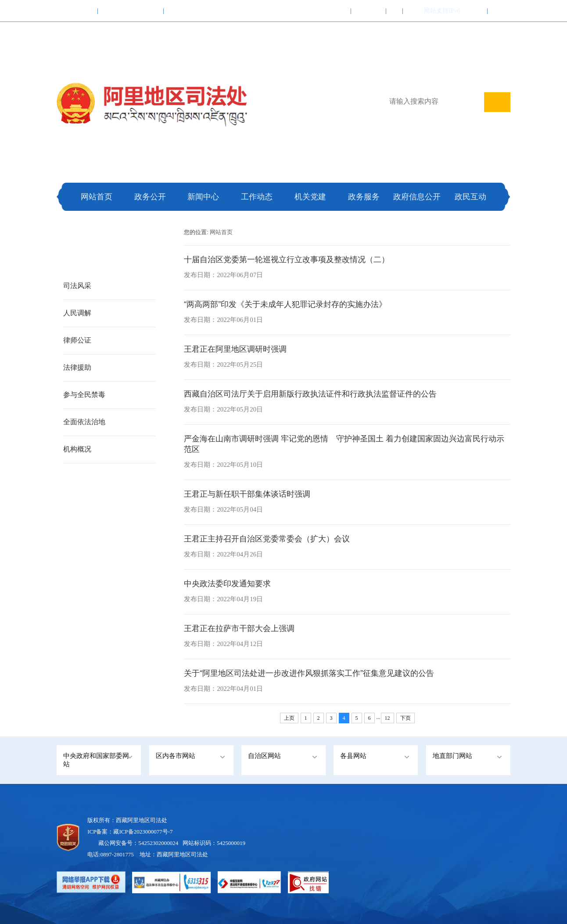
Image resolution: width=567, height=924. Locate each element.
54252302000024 (158, 843)
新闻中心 (203, 197)
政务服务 (364, 197)
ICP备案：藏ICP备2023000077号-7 (130, 832)
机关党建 (310, 197)
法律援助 (77, 367)
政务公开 (150, 197)
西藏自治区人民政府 (131, 11)
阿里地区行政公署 (194, 11)
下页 (406, 718)
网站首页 (97, 197)
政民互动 (470, 197)
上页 (289, 718)
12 (388, 718)
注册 (499, 11)
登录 (476, 11)
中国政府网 (77, 11)
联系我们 (369, 11)
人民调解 (77, 313)
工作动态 (257, 197)
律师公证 (77, 340)
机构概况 (77, 449)
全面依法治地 (84, 422)
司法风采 (77, 286)
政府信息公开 (417, 197)
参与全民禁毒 (84, 395)
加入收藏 (334, 11)
